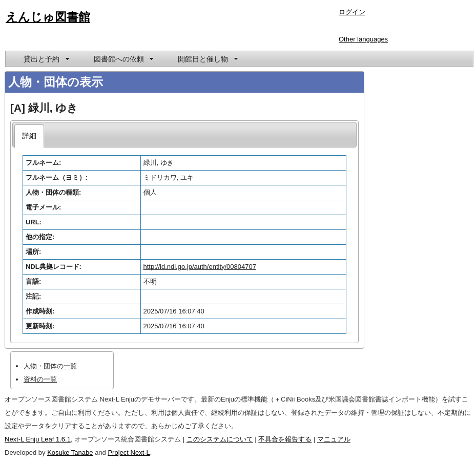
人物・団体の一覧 (50, 366)
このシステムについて (220, 439)
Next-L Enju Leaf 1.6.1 (38, 439)
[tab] (29, 136)
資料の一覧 (40, 379)
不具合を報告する (285, 439)
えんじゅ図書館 (48, 17)
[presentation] (29, 136)
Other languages (363, 39)
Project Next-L (129, 453)
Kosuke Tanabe (70, 453)
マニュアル (334, 439)
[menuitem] (46, 59)
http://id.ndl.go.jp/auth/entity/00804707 (200, 267)
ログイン (352, 12)
